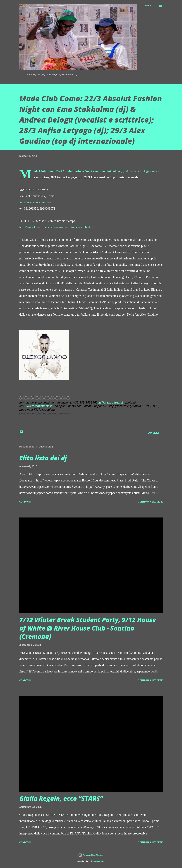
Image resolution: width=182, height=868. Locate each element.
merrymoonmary (99, 861)
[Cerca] (148, 6)
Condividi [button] (153, 433)
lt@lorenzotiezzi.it (111, 402)
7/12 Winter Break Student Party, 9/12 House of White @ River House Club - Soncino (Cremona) (88, 628)
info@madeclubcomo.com (36, 202)
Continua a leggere (150, 502)
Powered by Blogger (91, 855)
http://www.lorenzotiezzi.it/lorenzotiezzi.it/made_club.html (56, 227)
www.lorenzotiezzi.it (38, 406)
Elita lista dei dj (43, 458)
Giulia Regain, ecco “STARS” (61, 798)
